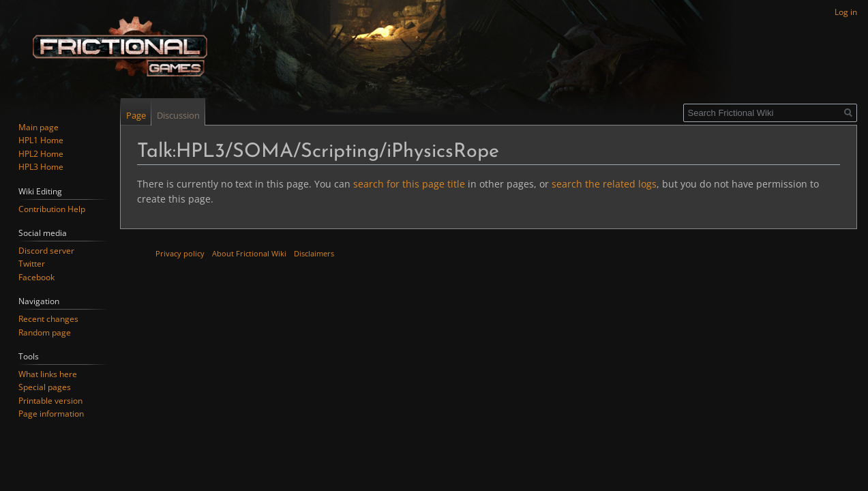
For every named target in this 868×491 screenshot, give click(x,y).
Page (136, 115)
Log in (846, 12)
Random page (45, 332)
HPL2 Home (41, 154)
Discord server (46, 251)
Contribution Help (52, 209)
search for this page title (409, 184)
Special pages (45, 387)
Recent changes (48, 319)
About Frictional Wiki (249, 253)
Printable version (50, 401)
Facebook (36, 277)
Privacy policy (180, 253)
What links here (48, 374)
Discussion (178, 115)
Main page (39, 127)
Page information (51, 414)
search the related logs (604, 184)
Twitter (32, 264)
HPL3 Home (41, 167)
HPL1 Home (41, 140)
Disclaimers (314, 253)
